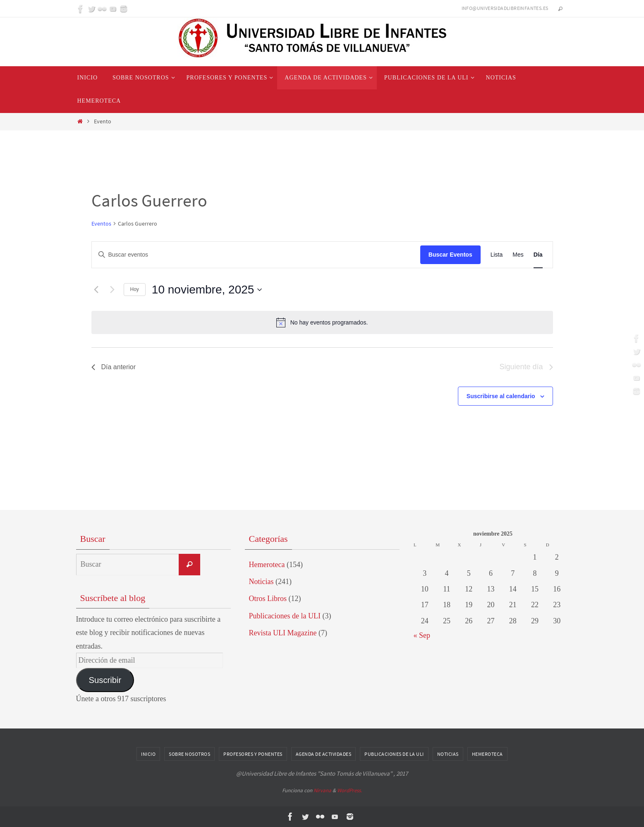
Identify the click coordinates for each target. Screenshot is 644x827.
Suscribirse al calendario (501, 396)
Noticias (261, 582)
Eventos (101, 224)
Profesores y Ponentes (253, 754)
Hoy (135, 289)
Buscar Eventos (450, 255)
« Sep (422, 635)
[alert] (322, 322)
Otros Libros (268, 599)
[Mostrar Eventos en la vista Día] (538, 255)
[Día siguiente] (113, 290)
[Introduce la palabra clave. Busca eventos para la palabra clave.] (256, 255)
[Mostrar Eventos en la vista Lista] (497, 255)
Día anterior (114, 367)
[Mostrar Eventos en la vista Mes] (518, 255)
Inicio (148, 754)
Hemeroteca (267, 565)
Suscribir (105, 680)
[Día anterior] (96, 290)
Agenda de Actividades (324, 754)
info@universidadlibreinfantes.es (505, 8)
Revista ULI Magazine (283, 633)
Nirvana (322, 790)
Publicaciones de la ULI (285, 616)
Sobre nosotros (189, 754)
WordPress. (350, 790)
